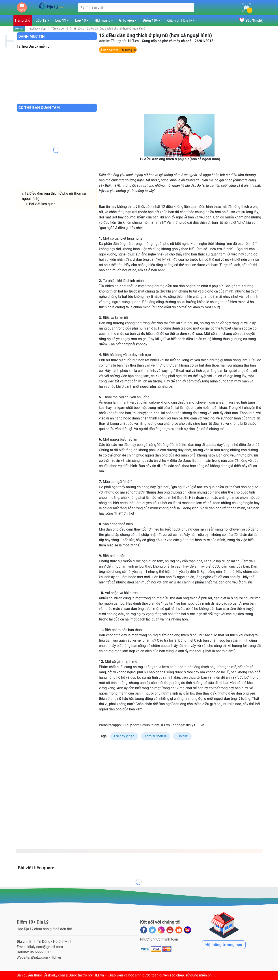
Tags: (103, 736)
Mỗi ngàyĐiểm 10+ (218, 8)
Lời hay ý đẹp (38, 29)
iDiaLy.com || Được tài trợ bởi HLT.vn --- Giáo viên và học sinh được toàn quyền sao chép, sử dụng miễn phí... (132, 975)
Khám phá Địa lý (182, 21)
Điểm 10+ (153, 21)
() (251, 21)
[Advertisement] (180, 84)
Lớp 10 (83, 21)
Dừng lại (128, 50)
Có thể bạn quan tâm (39, 108)
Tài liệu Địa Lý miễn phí (35, 47)
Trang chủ (22, 21)
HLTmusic (105, 21)
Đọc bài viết (109, 50)
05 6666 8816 (41, 952)
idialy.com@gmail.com (45, 947)
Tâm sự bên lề (60, 29)
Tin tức (78, 29)
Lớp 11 (63, 21)
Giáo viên (129, 21)
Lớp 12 (44, 21)
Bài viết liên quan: (43, 204)
